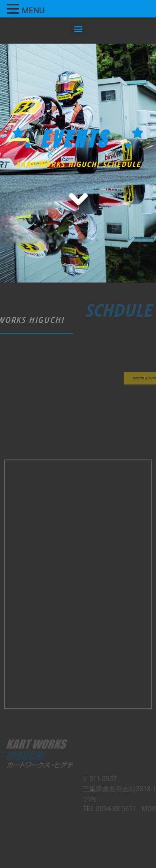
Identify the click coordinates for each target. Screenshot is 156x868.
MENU (33, 10)
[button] (78, 28)
